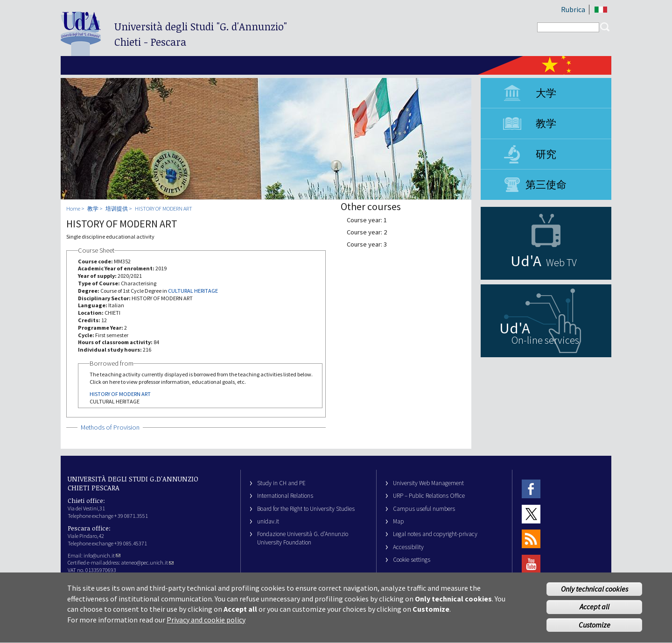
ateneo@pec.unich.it (147, 562)
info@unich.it (102, 555)
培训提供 (117, 208)
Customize (595, 631)
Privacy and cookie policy (206, 625)
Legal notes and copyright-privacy (435, 534)
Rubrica (573, 9)
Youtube (531, 564)
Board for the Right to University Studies (306, 509)
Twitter (531, 514)
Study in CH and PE (281, 483)
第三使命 (546, 184)
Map (399, 521)
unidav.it (268, 521)
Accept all (595, 613)
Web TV (561, 262)
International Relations (285, 496)
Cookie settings (412, 560)
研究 (546, 154)
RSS (531, 539)
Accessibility (408, 547)
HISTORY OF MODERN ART (164, 208)
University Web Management (428, 483)
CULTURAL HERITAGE (193, 291)
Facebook (531, 489)
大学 (546, 93)
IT (601, 10)
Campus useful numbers (424, 509)
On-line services (545, 340)
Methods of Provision (110, 427)
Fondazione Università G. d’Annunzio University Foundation (303, 538)
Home (73, 208)
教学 (546, 123)
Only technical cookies (595, 594)
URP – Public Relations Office (429, 496)
